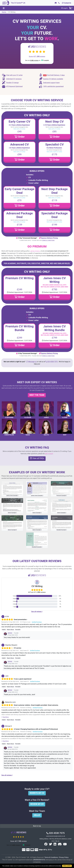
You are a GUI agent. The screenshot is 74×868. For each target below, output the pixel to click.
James (10, 633)
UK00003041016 (39, 860)
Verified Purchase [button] (37, 622)
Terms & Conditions (48, 240)
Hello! (37, 815)
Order (20, 137)
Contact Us (66, 3)
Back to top (37, 826)
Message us (32, 362)
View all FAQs (37, 458)
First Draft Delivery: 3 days (52, 75)
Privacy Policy (64, 857)
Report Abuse (10, 630)
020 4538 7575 (52, 362)
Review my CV (37, 804)
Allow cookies (67, 866)
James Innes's (35, 251)
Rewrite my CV (37, 793)
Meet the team (37, 395)
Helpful (4, 630)
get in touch (49, 454)
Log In (64, 8)
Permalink (18, 630)
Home (4, 12)
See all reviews (37, 612)
